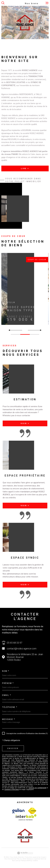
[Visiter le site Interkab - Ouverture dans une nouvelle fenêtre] (18, 811)
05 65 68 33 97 (15, 643)
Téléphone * (10, 707)
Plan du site (21, 859)
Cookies (35, 861)
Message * (9, 719)
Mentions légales (33, 859)
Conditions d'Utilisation (12, 790)
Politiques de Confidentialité (37, 788)
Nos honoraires (10, 859)
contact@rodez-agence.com (22, 649)
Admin (43, 859)
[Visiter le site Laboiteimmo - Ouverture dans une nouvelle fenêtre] (25, 853)
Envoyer (13, 748)
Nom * (6, 671)
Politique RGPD (26, 861)
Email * (7, 695)
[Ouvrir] (3, 3)
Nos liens (16, 861)
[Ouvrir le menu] (47, 3)
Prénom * (8, 683)
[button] (40, 330)
